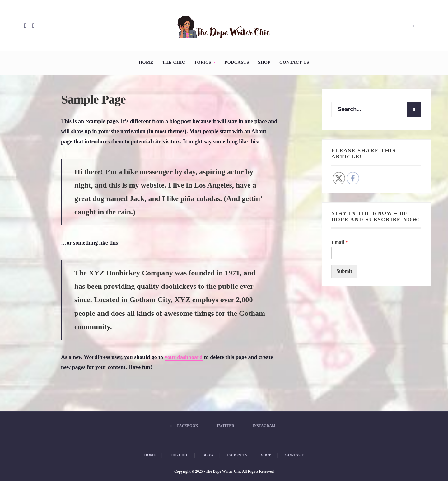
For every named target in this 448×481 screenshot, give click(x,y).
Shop (264, 62)
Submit (344, 271)
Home (146, 62)
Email (340, 242)
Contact (294, 455)
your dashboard (184, 357)
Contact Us (294, 62)
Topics (203, 62)
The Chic (174, 62)
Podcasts (237, 62)
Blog (208, 455)
